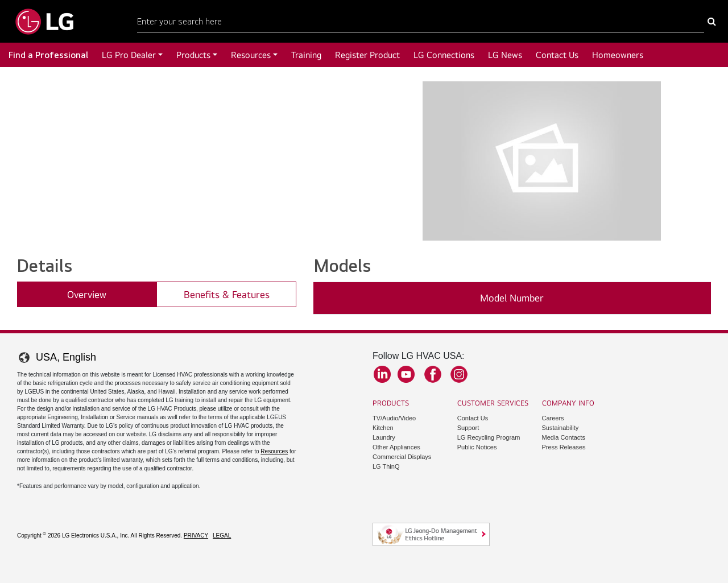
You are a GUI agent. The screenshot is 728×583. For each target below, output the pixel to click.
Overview (87, 294)
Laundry (384, 437)
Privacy (196, 536)
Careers (553, 418)
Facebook (433, 374)
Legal (222, 536)
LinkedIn (382, 374)
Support (468, 428)
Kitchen (383, 428)
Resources (251, 55)
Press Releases (564, 447)
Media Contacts (564, 437)
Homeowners (618, 55)
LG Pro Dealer (129, 55)
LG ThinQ (386, 466)
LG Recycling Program (489, 437)
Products (193, 55)
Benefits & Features (227, 294)
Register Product (367, 55)
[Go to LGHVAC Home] (44, 21)
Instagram (459, 374)
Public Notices (477, 447)
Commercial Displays (402, 457)
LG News (505, 55)
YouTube (406, 374)
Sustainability (561, 428)
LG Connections (444, 55)
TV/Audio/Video (394, 418)
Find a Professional (48, 55)
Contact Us (557, 55)
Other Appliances (396, 447)
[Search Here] (421, 22)
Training (306, 55)
